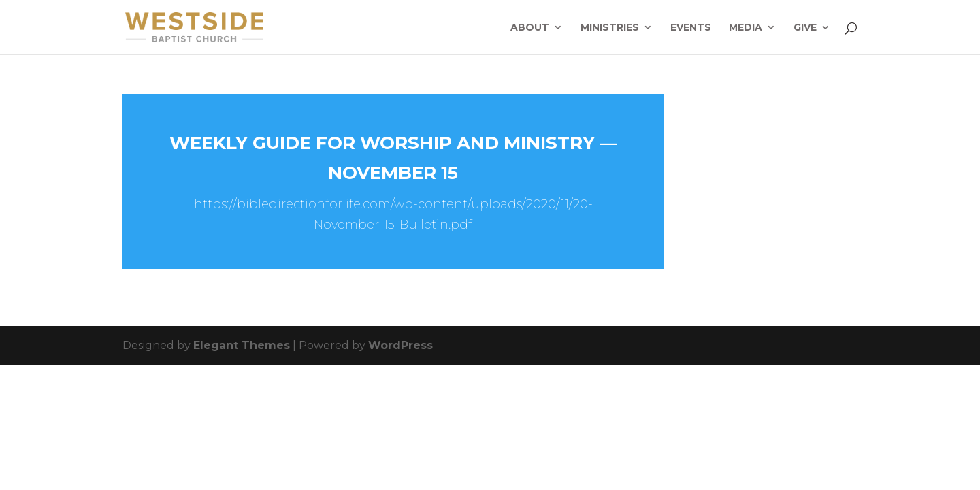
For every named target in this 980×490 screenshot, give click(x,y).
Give (805, 28)
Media (746, 28)
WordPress (401, 345)
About (530, 28)
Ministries (610, 28)
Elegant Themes (242, 345)
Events (691, 28)
